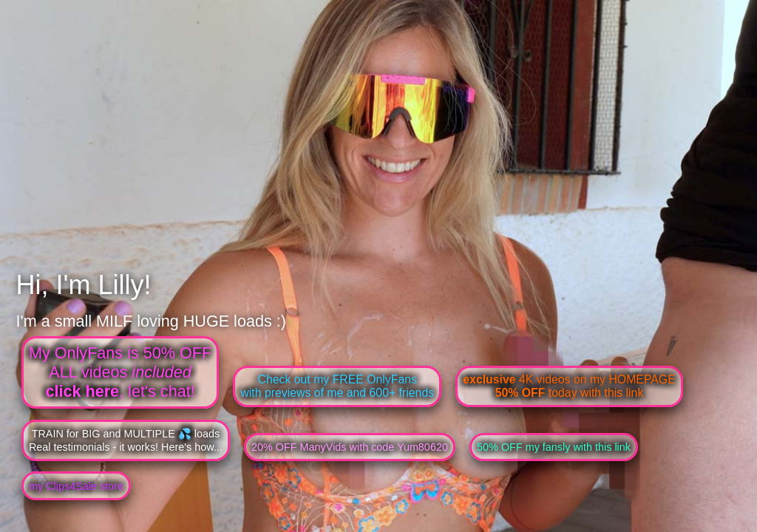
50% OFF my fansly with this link (554, 447)
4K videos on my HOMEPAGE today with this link (569, 386)
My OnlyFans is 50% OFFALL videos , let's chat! (120, 372)
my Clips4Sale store (76, 486)
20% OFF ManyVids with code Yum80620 (350, 447)
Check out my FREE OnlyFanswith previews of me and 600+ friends (337, 386)
